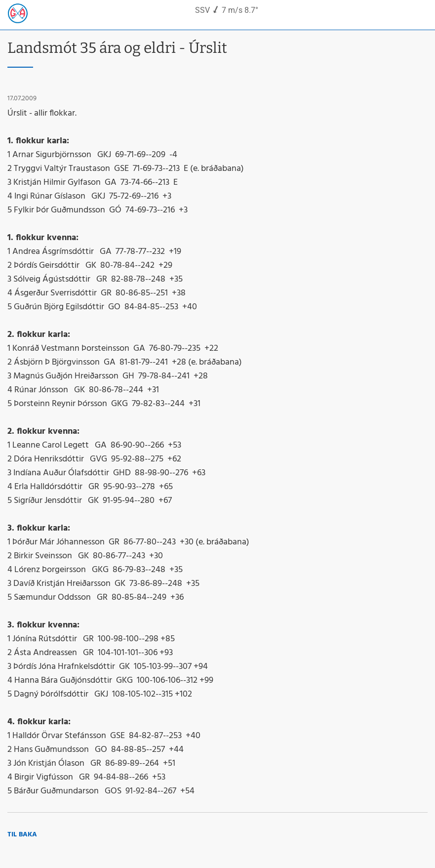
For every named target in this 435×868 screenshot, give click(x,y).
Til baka (22, 835)
